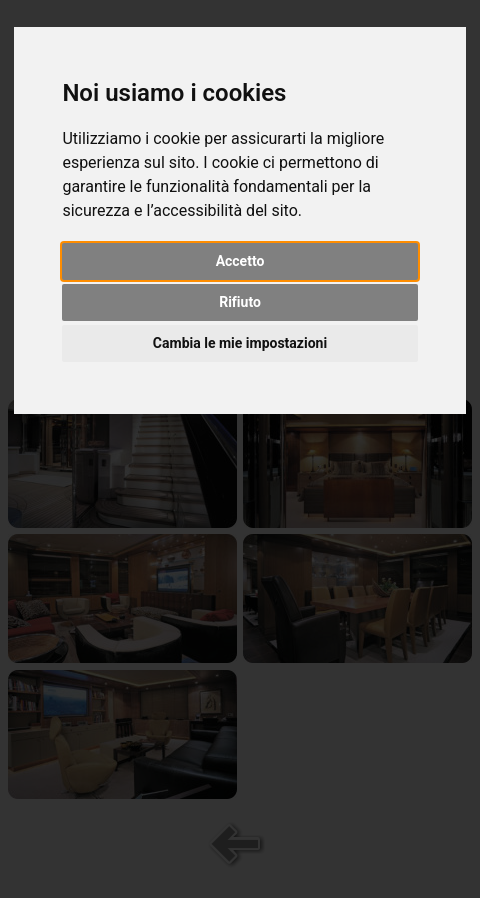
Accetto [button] (240, 261)
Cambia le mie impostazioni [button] (240, 343)
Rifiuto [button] (240, 302)
